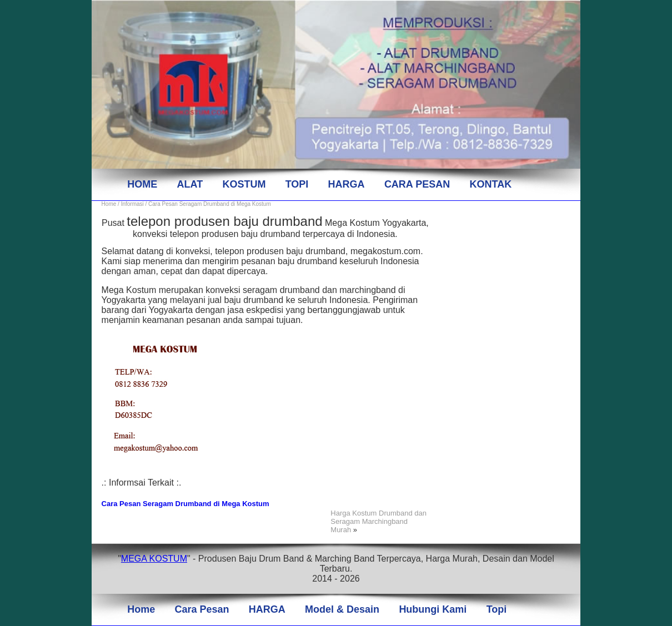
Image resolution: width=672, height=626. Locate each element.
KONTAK (491, 184)
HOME (142, 184)
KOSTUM (244, 184)
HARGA (347, 184)
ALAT (190, 184)
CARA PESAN (417, 184)
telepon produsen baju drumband (224, 221)
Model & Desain (342, 609)
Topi (497, 609)
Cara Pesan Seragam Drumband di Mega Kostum (185, 504)
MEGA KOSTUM (154, 559)
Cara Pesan (202, 609)
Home (109, 204)
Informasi (132, 204)
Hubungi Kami (433, 609)
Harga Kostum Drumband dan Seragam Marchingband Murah (378, 521)
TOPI (297, 184)
